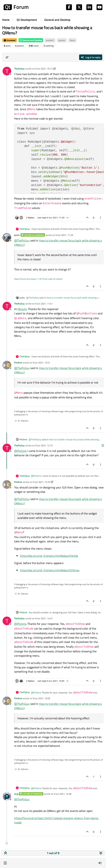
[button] (5, 863)
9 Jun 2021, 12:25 (41, 482)
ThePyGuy (19, 69)
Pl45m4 (18, 363)
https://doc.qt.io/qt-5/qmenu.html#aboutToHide (49, 556)
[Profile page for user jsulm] (7, 238)
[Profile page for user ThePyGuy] (7, 71)
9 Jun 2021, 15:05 (41, 698)
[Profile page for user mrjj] (7, 796)
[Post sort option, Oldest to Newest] (7, 57)
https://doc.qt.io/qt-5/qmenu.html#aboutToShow (50, 570)
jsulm (17, 235)
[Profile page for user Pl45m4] (7, 365)
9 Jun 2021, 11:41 (44, 304)
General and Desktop (31, 40)
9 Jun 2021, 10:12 (44, 69)
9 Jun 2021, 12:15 (44, 445)
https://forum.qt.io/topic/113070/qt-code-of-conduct (38, 279)
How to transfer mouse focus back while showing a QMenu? (62, 299)
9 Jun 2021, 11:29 (64, 235)
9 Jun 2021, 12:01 (41, 363)
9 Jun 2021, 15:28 (63, 794)
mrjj (16, 794)
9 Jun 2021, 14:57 (44, 618)
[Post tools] (101, 218)
